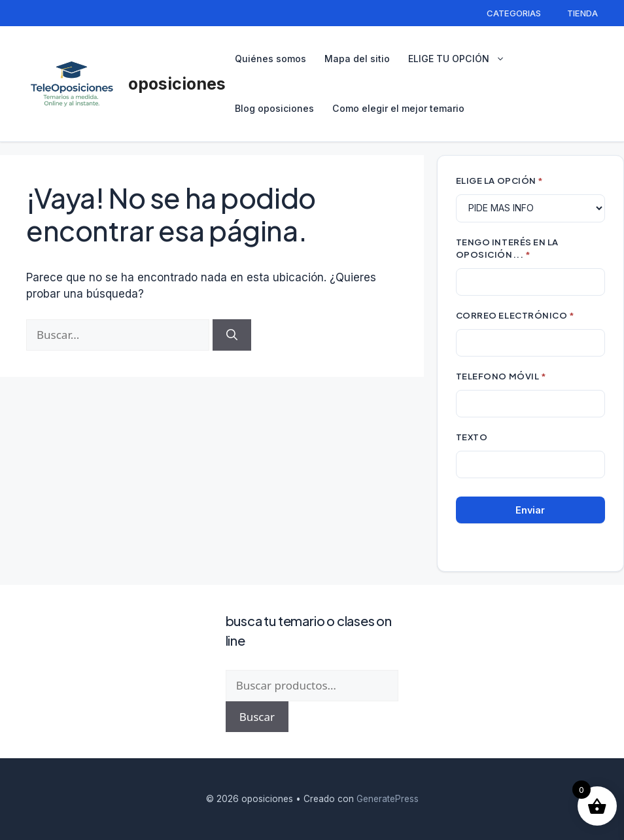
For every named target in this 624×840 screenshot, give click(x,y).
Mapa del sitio (357, 59)
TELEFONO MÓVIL (501, 376)
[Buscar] (232, 335)
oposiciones (177, 84)
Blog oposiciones (274, 108)
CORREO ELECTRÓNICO (515, 315)
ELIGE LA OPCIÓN (500, 180)
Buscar (257, 717)
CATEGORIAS (514, 13)
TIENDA (582, 13)
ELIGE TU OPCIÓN (463, 59)
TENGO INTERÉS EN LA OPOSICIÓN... (507, 248)
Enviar (530, 510)
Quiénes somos (270, 59)
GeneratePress (388, 799)
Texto (472, 437)
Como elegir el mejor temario (398, 108)
